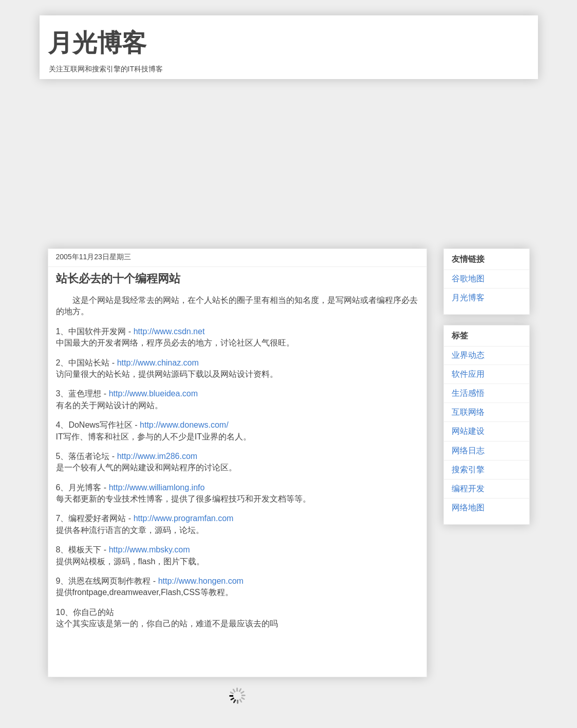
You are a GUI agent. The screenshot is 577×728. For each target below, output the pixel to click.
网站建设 (468, 431)
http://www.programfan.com (184, 518)
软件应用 (468, 374)
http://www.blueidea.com (153, 394)
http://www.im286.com (157, 456)
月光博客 (97, 43)
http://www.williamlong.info (157, 487)
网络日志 (468, 451)
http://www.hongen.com (201, 581)
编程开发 (468, 488)
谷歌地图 (468, 279)
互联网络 (468, 412)
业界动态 (468, 355)
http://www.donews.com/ (184, 425)
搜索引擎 (468, 470)
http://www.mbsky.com (150, 550)
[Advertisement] (289, 156)
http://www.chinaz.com (158, 363)
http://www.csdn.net (169, 331)
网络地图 (468, 507)
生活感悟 (468, 393)
